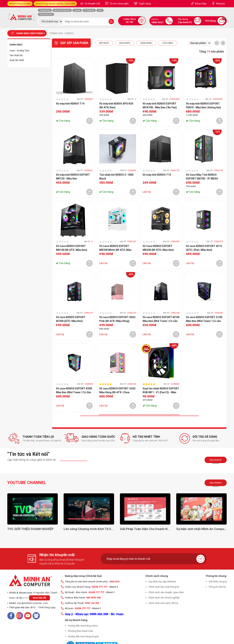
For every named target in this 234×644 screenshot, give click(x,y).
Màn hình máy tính (62, 10)
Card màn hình (46, 14)
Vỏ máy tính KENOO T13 (157, 175)
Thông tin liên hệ (217, 587)
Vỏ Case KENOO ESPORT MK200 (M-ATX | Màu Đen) (158, 248)
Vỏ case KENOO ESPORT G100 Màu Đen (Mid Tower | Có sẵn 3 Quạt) (204, 319)
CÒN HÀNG (168, 43)
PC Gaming (89, 10)
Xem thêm (216, 460)
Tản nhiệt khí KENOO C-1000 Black (116, 177)
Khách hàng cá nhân (20, 4)
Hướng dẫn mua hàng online (83, 626)
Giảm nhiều (146, 43)
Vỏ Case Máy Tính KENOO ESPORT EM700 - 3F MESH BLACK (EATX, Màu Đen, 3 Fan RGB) (204, 177)
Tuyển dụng (145, 4)
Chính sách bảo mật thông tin (164, 587)
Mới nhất (104, 43)
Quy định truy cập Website (162, 582)
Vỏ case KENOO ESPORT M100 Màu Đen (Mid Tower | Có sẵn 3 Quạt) (161, 319)
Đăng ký (220, 4)
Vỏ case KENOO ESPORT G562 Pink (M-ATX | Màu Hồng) (117, 319)
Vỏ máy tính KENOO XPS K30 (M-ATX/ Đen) (116, 106)
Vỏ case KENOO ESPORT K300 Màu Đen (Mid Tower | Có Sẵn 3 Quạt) (74, 391)
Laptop (77, 10)
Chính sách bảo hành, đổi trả (163, 603)
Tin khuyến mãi (92, 4)
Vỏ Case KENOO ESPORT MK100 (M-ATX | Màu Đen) (72, 248)
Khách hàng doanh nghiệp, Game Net (55, 4)
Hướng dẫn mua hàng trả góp (83, 636)
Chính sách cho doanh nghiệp (164, 598)
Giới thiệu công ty (218, 582)
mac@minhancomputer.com (32, 603)
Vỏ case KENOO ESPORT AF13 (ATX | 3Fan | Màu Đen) (204, 248)
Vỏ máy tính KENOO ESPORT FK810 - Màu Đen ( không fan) (203, 106)
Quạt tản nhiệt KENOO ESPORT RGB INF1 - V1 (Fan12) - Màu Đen (161, 391)
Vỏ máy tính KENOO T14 (70, 104)
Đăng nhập (201, 4)
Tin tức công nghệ (119, 4)
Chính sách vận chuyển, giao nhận (166, 592)
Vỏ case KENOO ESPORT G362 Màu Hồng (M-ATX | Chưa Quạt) (117, 391)
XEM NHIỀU (125, 43)
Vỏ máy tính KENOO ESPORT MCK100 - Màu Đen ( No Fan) (160, 106)
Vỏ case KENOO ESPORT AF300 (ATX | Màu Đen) (71, 319)
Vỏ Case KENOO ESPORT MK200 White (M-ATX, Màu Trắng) (115, 248)
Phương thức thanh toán (81, 631)
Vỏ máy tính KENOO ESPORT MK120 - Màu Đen (73, 177)
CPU (100, 10)
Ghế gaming (45, 10)
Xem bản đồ (39, 598)
